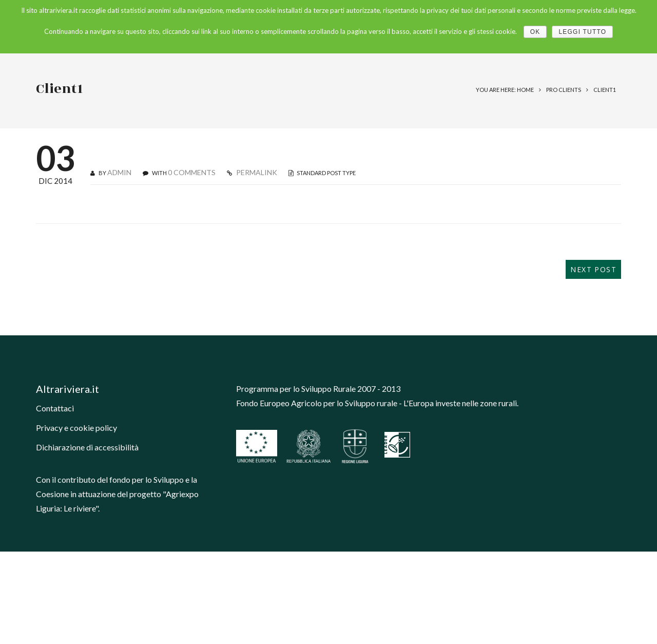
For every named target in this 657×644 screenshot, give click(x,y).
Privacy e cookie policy (76, 428)
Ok (535, 32)
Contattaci (55, 408)
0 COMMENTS (192, 172)
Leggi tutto (582, 32)
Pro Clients (564, 90)
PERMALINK (256, 172)
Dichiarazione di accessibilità (87, 447)
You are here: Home (505, 90)
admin (119, 172)
